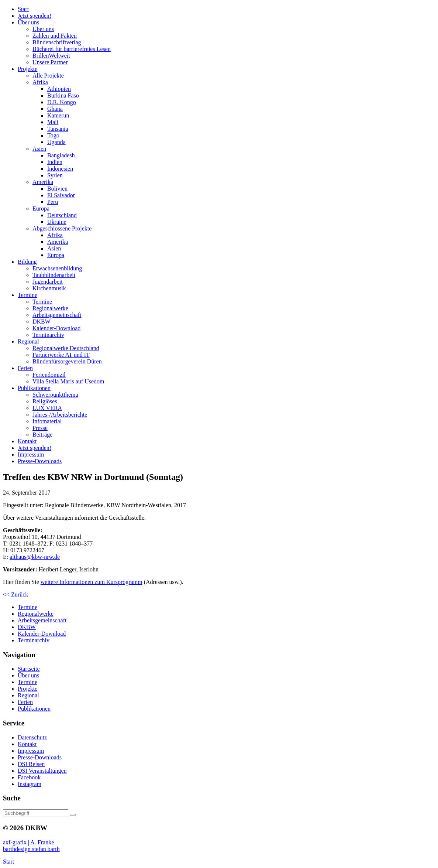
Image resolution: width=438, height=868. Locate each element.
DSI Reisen (31, 764)
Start (8, 862)
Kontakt (27, 744)
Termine (27, 682)
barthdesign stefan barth (31, 849)
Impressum (31, 751)
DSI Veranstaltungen (42, 771)
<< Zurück (15, 594)
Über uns (28, 675)
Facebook (29, 777)
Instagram (30, 784)
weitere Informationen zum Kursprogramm (92, 582)
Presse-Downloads (40, 757)
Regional (28, 695)
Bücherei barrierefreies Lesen (72, 49)
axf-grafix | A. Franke (28, 842)
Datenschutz (32, 737)
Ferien (25, 702)
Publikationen (34, 709)
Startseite (29, 669)
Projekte (27, 689)
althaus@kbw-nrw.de (35, 557)
